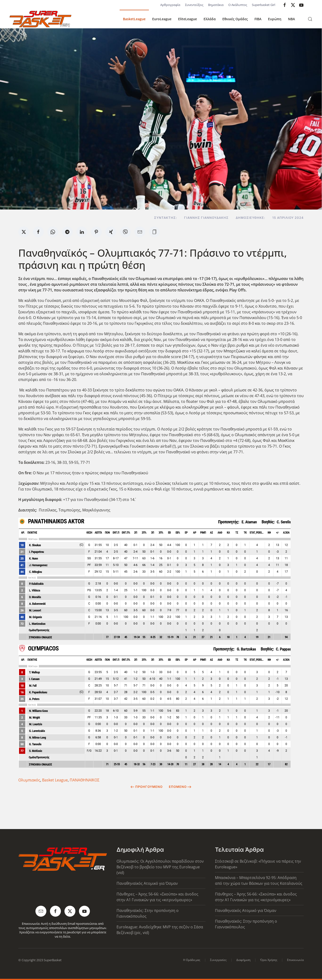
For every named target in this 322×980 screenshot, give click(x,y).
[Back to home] (40, 19)
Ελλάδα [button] (210, 19)
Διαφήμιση (243, 960)
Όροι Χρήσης (269, 960)
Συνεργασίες (218, 960)
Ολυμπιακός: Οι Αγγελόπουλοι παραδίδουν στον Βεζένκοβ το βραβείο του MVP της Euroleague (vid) (160, 867)
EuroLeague (162, 19)
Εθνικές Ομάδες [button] (235, 19)
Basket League (55, 780)
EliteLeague (188, 19)
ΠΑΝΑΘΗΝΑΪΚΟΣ (85, 780)
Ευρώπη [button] (275, 19)
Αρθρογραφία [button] (170, 5)
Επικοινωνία (295, 960)
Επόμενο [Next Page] (180, 787)
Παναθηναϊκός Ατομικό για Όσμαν (147, 883)
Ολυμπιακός (29, 780)
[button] (310, 19)
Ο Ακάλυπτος (238, 5)
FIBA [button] (258, 19)
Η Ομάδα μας (192, 960)
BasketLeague (134, 19)
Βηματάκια (216, 5)
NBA (291, 19)
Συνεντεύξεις (194, 5)
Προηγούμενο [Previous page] (147, 787)
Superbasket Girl (263, 5)
